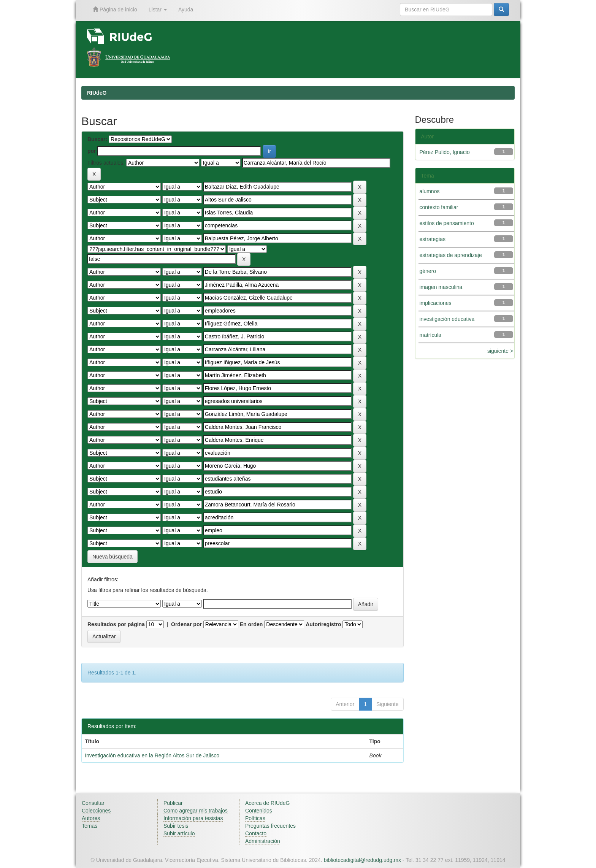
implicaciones (436, 303)
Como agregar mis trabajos (196, 811)
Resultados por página (116, 624)
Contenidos (259, 811)
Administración (263, 841)
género (428, 271)
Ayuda (186, 10)
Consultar (93, 803)
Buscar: (97, 139)
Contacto (256, 833)
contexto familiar (439, 207)
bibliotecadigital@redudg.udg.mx (362, 860)
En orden (251, 624)
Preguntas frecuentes (270, 826)
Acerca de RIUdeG (268, 803)
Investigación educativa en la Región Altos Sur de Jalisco (152, 755)
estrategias (433, 239)
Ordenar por (186, 624)
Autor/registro (323, 624)
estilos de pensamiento (447, 223)
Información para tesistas (193, 818)
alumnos (430, 191)
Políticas (255, 818)
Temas (90, 826)
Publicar (173, 803)
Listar (158, 10)
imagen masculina (441, 287)
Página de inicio (115, 9)
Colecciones (96, 811)
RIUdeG (97, 93)
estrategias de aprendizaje (451, 255)
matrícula (431, 335)
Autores (91, 818)
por (92, 151)
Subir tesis (176, 826)
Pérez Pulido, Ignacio (445, 152)
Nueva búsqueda (113, 557)
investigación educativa (447, 319)
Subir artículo (179, 833)
